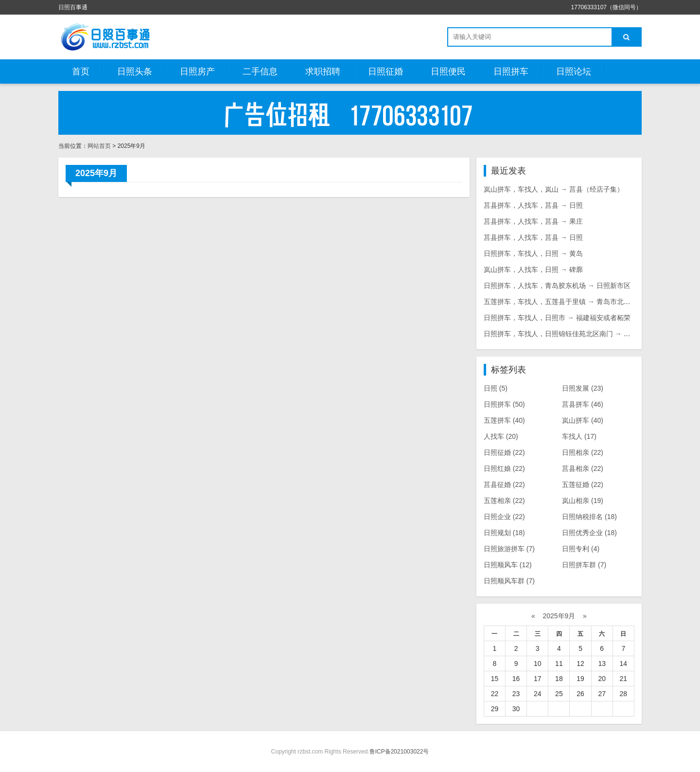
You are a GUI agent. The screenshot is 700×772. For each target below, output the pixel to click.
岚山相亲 (583, 501)
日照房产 (197, 72)
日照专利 (581, 549)
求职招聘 (323, 72)
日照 (496, 388)
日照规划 (504, 533)
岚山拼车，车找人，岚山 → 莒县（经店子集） (554, 189)
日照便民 (448, 72)
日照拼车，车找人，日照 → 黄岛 (533, 253)
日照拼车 (511, 72)
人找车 (501, 436)
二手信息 (260, 72)
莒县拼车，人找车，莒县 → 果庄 (533, 221)
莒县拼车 (583, 404)
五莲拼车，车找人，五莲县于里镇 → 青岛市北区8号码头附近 (576, 302)
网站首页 (99, 146)
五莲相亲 (504, 501)
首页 (81, 72)
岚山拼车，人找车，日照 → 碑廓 (533, 269)
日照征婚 (385, 72)
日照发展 (583, 388)
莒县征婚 (504, 485)
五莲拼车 (504, 420)
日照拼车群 (584, 565)
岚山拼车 (583, 420)
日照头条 (135, 72)
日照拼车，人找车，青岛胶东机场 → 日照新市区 (557, 286)
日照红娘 (504, 468)
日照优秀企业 (589, 533)
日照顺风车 (508, 565)
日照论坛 (574, 72)
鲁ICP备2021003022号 (399, 752)
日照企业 (504, 517)
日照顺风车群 (509, 581)
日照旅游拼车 (509, 549)
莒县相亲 (583, 468)
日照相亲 (583, 452)
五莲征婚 (583, 485)
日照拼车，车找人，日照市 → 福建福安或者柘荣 (557, 318)
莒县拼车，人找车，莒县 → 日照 (533, 205)
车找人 (579, 436)
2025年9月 (559, 616)
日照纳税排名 (589, 517)
